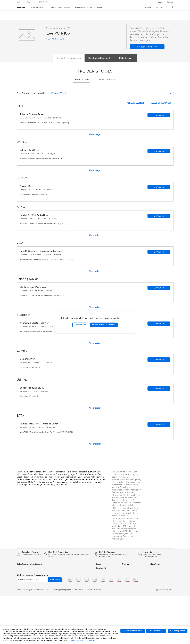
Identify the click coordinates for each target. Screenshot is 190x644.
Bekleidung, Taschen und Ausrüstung (78, 584)
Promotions (153, 572)
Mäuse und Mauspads (77, 572)
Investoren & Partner (130, 583)
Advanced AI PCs (155, 591)
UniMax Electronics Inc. (131, 602)
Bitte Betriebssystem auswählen (31, 93)
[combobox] (111, 93)
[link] (21, 7)
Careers (125, 610)
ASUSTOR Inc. (128, 595)
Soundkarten (48, 576)
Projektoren (21, 576)
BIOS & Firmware (107, 80)
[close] (132, 314)
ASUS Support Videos (104, 597)
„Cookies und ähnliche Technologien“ (83, 640)
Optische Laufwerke (50, 580)
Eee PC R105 (24, 13)
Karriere (125, 591)
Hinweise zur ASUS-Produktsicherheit (103, 588)
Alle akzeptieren (178, 631)
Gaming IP (73, 593)
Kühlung (46, 568)
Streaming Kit (74, 580)
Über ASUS (127, 568)
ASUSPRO (153, 568)
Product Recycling (103, 605)
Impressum (126, 587)
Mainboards (21, 584)
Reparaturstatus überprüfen (106, 572)
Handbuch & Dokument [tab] (99, 58)
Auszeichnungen (128, 576)
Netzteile (46, 572)
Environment (101, 616)
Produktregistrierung (104, 583)
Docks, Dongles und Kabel (79, 589)
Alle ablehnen (156, 631)
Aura (150, 599)
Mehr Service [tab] (125, 58)
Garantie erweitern (103, 593)
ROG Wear (153, 576)
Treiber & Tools (81, 80)
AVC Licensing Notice (157, 583)
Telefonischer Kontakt (104, 580)
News (124, 572)
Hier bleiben (80, 325)
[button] (161, 2)
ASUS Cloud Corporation (132, 599)
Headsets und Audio (77, 576)
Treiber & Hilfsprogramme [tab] (69, 58)
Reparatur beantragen (104, 576)
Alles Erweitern (137, 103)
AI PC (151, 587)
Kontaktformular (102, 568)
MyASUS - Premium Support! (107, 601)
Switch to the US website (104, 325)
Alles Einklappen (162, 103)
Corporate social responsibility (134, 606)
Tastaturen (73, 568)
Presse (125, 580)
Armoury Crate (154, 595)
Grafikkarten (21, 587)
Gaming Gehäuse (23, 591)
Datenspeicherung (50, 583)
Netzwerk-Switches (50, 591)
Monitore (20, 572)
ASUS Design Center (156, 580)
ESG (97, 612)
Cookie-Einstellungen (133, 631)
